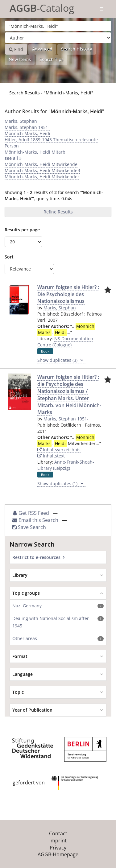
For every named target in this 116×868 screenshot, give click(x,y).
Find (16, 49)
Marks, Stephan (21, 121)
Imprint (58, 841)
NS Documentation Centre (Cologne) (65, 342)
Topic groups (26, 593)
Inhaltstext (51, 456)
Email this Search (36, 520)
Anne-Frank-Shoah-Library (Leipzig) (66, 465)
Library (20, 575)
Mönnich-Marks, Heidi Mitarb (35, 152)
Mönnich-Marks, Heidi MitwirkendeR (42, 170)
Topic (18, 692)
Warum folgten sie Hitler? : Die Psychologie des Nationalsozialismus (68, 294)
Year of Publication (32, 710)
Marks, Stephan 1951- (27, 127)
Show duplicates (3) (61, 360)
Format (20, 656)
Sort (9, 257)
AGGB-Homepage (58, 854)
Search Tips (52, 59)
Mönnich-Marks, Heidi (27, 133)
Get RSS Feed (31, 513)
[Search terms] (58, 26)
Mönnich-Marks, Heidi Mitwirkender (42, 177)
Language (23, 674)
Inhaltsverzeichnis (59, 450)
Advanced (42, 49)
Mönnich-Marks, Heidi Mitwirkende (41, 164)
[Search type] (58, 38)
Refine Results (58, 212)
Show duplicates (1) (61, 484)
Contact (58, 833)
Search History (77, 49)
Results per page (22, 230)
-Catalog (42, 7)
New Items (20, 59)
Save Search (29, 527)
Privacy (58, 848)
